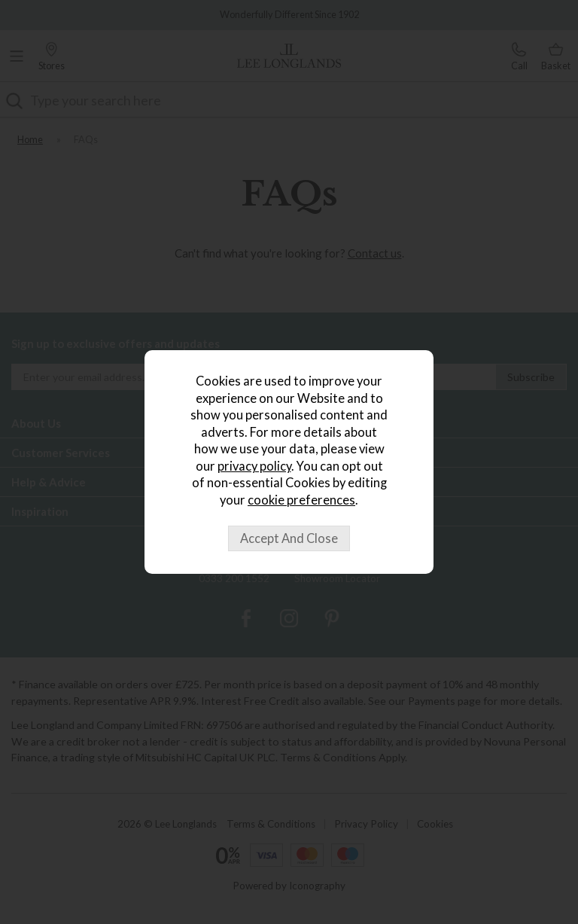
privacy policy (254, 466)
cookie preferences (301, 500)
